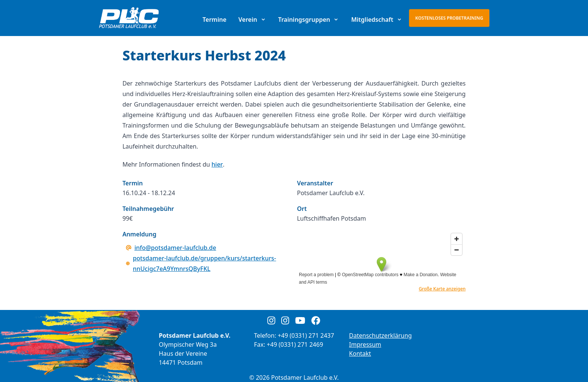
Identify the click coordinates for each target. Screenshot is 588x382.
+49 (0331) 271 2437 (306, 335)
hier (217, 164)
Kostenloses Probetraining (449, 18)
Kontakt (360, 353)
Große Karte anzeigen (442, 289)
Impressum (365, 344)
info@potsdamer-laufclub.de (175, 248)
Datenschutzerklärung (380, 335)
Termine (214, 20)
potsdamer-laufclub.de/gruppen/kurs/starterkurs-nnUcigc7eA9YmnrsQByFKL (204, 263)
